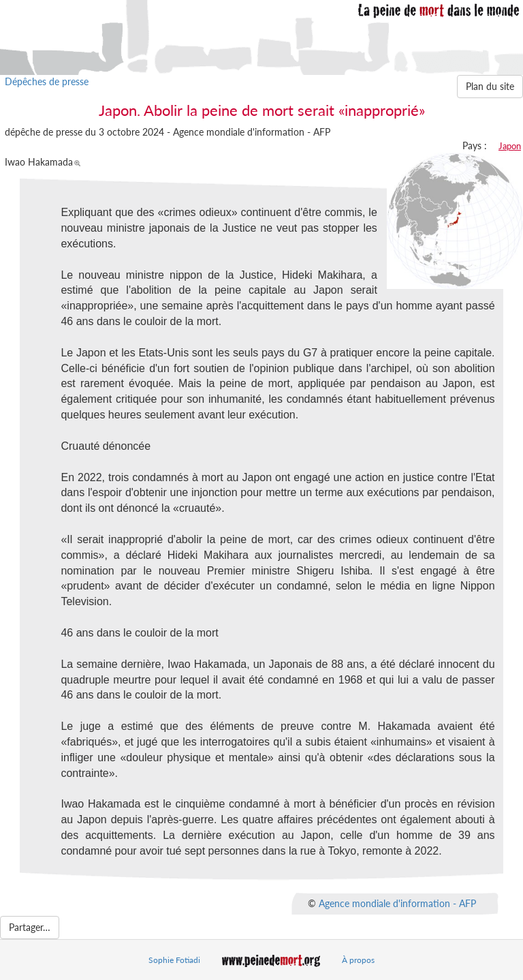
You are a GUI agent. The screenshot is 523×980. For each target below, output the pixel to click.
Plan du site (490, 86)
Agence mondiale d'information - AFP (397, 903)
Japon (510, 146)
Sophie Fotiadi (174, 960)
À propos (358, 960)
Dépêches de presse (47, 81)
